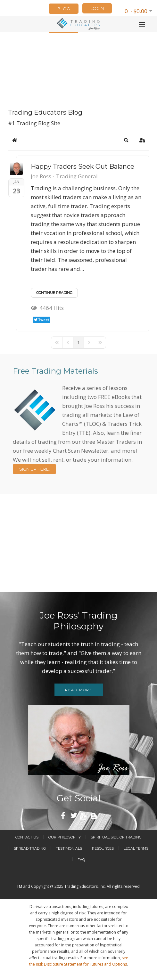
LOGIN (97, 8)
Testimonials (69, 848)
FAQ (81, 860)
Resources (103, 848)
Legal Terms (136, 848)
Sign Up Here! (34, 469)
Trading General (77, 176)
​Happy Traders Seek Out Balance (83, 166)
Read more (79, 690)
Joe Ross (41, 176)
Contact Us (27, 837)
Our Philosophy (65, 837)
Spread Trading (30, 848)
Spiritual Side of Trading (116, 837)
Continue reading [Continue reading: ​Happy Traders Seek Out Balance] (54, 293)
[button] (126, 140)
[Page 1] (78, 343)
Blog (64, 9)
